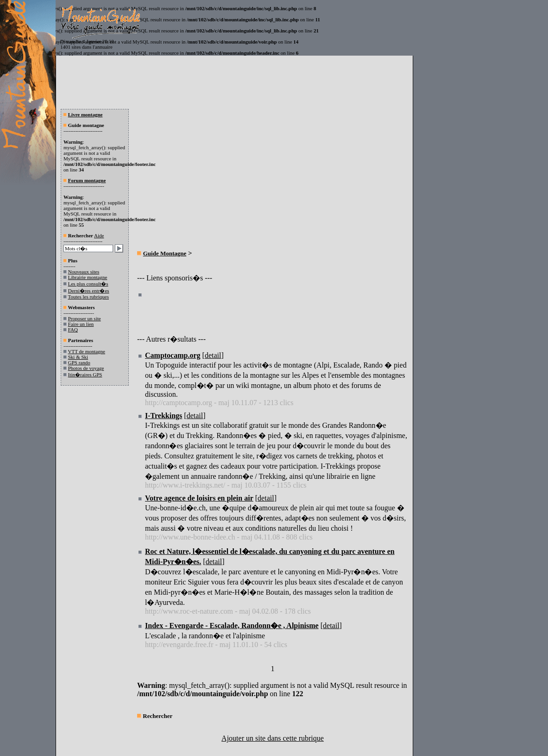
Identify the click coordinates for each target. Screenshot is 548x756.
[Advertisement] (215, 179)
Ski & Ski (78, 357)
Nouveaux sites (84, 272)
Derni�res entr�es (89, 291)
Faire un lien (81, 324)
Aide (99, 235)
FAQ (73, 330)
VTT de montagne (87, 351)
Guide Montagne (165, 253)
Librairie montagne (88, 277)
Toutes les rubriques (88, 297)
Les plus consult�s (88, 284)
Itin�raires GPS (85, 375)
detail (213, 355)
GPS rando (79, 362)
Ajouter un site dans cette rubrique (273, 738)
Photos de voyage (86, 368)
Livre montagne (85, 114)
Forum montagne (87, 180)
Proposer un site (85, 318)
